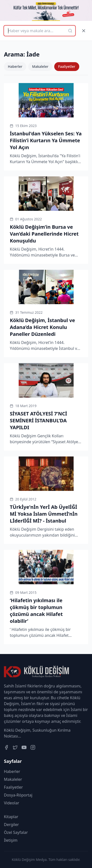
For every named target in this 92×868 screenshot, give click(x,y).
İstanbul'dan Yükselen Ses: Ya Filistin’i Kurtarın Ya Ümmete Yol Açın (46, 140)
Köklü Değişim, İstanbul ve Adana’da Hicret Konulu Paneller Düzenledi (42, 327)
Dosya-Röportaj (18, 795)
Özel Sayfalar (16, 832)
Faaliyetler (67, 66)
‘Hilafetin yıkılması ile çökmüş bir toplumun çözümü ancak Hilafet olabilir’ (36, 611)
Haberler (15, 66)
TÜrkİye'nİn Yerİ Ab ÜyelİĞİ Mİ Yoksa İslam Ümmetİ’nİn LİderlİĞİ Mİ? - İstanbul (44, 514)
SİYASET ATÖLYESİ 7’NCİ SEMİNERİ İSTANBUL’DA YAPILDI (38, 420)
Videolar (12, 803)
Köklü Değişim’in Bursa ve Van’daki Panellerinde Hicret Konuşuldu (44, 234)
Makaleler (40, 66)
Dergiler (11, 825)
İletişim (11, 840)
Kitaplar (11, 817)
